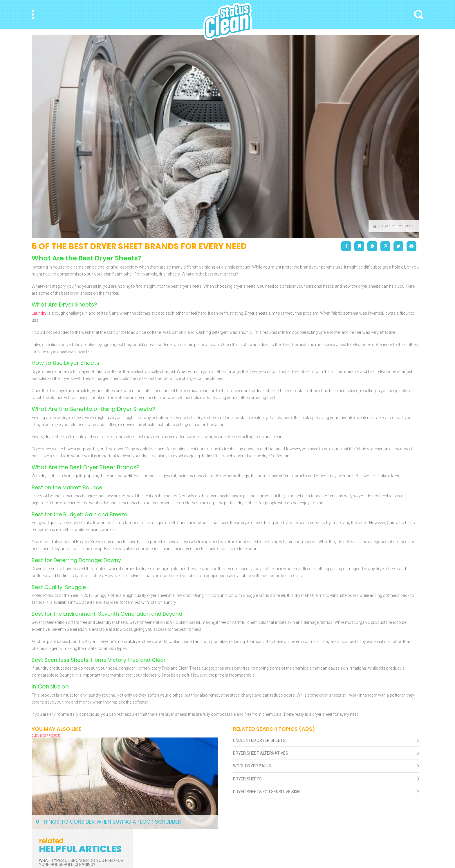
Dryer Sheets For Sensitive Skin (266, 792)
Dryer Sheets (247, 779)
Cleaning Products (396, 226)
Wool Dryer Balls (252, 766)
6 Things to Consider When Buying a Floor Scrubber (109, 822)
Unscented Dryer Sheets (259, 740)
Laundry (39, 313)
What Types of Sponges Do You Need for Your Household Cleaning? (81, 862)
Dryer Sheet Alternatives (261, 753)
